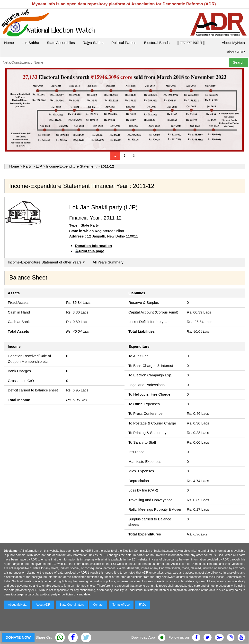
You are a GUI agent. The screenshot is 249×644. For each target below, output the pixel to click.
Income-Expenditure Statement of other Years (46, 262)
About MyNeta (233, 43)
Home (9, 43)
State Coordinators (72, 605)
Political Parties (124, 43)
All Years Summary (108, 262)
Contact (98, 605)
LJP (39, 166)
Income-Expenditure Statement (71, 166)
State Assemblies (61, 43)
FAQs (142, 605)
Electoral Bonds (157, 43)
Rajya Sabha (93, 43)
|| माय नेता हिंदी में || (191, 43)
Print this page (91, 251)
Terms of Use (121, 605)
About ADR (236, 52)
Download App (143, 637)
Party (27, 166)
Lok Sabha (30, 43)
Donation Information (93, 246)
